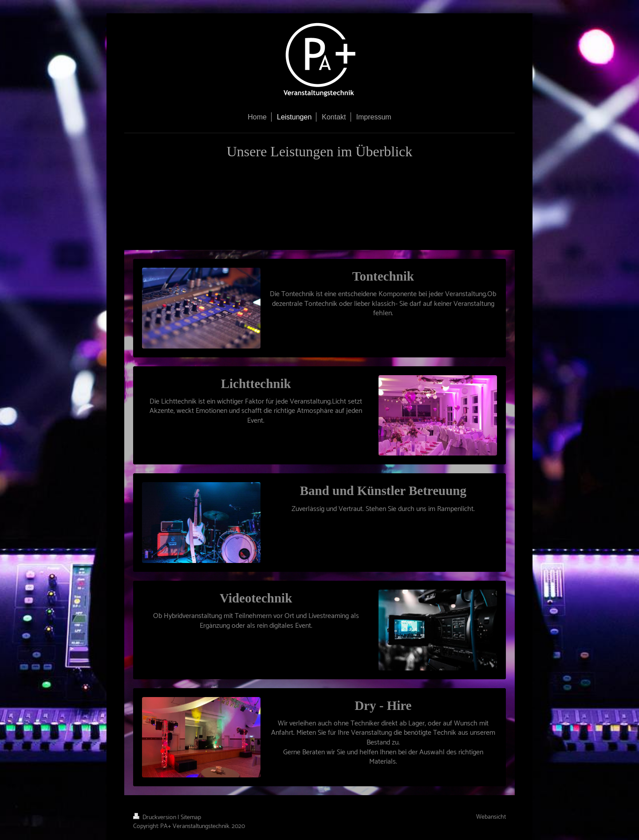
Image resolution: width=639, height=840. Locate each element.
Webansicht (491, 817)
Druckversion (155, 818)
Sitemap (191, 818)
